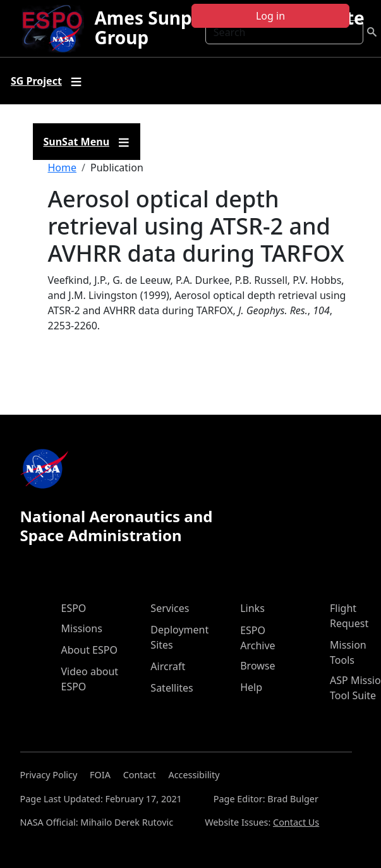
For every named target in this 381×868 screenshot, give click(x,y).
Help (251, 687)
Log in (270, 16)
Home (63, 168)
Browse (257, 666)
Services (170, 608)
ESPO (74, 608)
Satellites (172, 688)
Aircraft (168, 666)
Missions (82, 628)
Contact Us (296, 822)
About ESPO (89, 650)
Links (252, 608)
